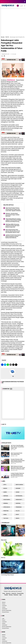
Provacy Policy (20, 593)
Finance (4, 604)
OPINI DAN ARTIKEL (8, 507)
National (4, 602)
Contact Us (14, 593)
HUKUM (17, 492)
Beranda (3, 37)
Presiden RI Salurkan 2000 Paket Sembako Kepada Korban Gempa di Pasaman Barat (18, 461)
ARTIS (5, 485)
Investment (4, 606)
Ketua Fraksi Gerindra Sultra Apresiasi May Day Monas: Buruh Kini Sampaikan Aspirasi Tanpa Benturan (13, 231)
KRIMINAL (6, 503)
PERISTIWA (6, 511)
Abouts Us (8, 593)
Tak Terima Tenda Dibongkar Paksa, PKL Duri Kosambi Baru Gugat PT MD (17, 447)
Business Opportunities (7, 610)
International (5, 609)
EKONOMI (18, 488)
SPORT (17, 515)
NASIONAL (18, 503)
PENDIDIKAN (19, 507)
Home (4, 593)
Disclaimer (16, 595)
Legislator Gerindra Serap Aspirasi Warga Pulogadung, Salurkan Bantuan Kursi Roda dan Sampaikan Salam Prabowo (13, 236)
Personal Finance (5, 612)
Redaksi (6, 595)
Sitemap (11, 595)
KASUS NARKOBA (7, 500)
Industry (4, 607)
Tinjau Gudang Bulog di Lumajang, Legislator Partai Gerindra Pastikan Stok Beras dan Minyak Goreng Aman (13, 220)
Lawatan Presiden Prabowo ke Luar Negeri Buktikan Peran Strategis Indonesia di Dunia (17, 475)
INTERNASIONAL (19, 496)
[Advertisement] (13, 23)
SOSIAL (5, 515)
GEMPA (5, 492)
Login (20, 595)
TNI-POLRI (6, 518)
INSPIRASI (6, 496)
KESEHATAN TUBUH (20, 500)
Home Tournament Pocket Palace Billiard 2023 (17, 454)
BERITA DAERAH (19, 485)
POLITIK (7, 37)
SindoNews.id (11, 80)
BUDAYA (5, 488)
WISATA (17, 518)
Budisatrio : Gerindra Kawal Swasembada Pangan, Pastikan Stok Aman (12, 215)
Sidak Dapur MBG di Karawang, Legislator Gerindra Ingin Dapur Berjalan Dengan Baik (12, 226)
